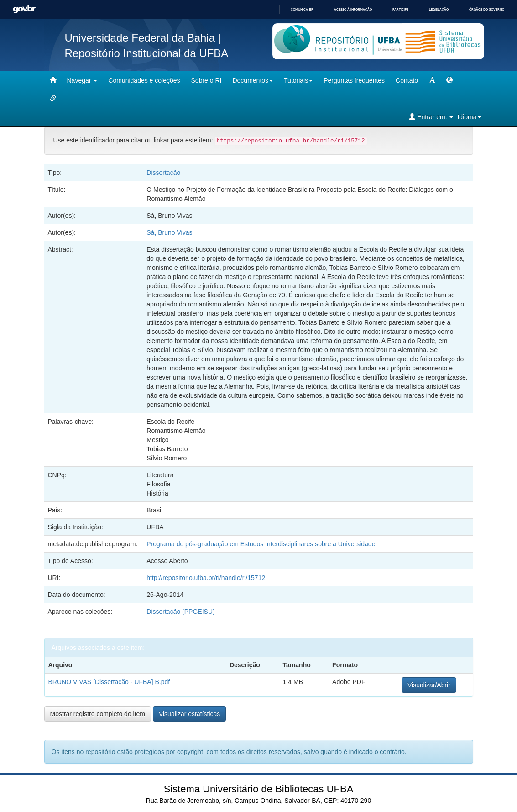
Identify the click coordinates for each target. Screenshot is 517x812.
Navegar (82, 80)
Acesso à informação (353, 9)
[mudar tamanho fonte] (432, 80)
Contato (407, 80)
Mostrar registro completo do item (98, 714)
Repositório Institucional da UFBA (147, 53)
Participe (400, 9)
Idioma (469, 117)
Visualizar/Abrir (429, 685)
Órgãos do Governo (487, 9)
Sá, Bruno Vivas (169, 232)
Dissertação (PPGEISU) (180, 612)
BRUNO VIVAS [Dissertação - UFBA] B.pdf (109, 682)
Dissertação (163, 173)
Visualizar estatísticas (189, 714)
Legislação (439, 9)
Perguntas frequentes (354, 80)
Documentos (253, 80)
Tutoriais (298, 80)
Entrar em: (431, 117)
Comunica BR (302, 9)
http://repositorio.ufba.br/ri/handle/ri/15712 (206, 578)
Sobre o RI (206, 80)
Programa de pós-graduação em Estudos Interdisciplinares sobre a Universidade (261, 544)
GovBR (24, 9)
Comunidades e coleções (144, 80)
